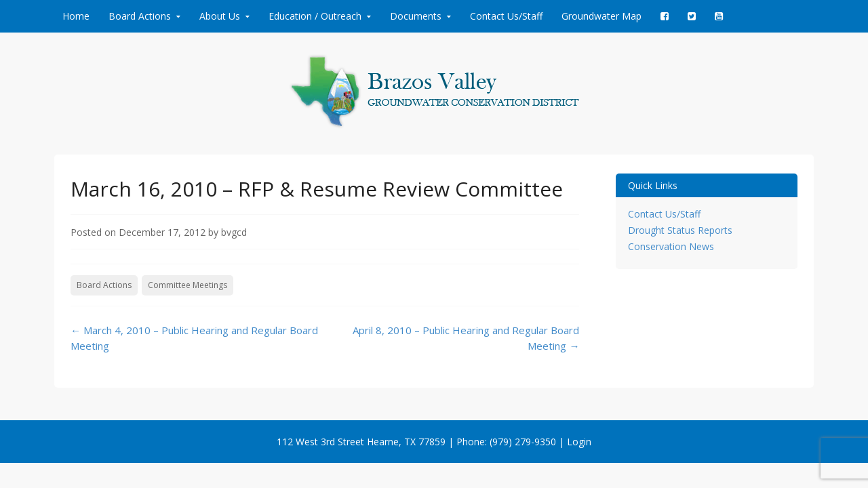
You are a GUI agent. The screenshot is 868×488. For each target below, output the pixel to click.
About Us (220, 16)
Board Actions (140, 16)
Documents (416, 16)
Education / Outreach (315, 16)
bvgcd (234, 232)
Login (579, 442)
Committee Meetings (188, 285)
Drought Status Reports (680, 230)
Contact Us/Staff (506, 16)
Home (76, 16)
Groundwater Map (601, 16)
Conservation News (671, 246)
